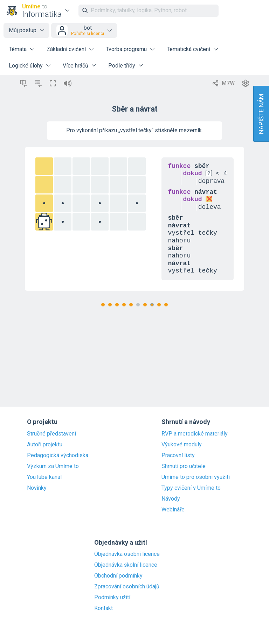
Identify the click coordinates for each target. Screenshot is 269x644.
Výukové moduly (182, 445)
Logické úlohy (26, 66)
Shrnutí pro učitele (184, 466)
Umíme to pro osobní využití (196, 477)
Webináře (173, 510)
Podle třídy (122, 66)
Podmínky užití (112, 597)
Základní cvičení (66, 49)
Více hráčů (75, 66)
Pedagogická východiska (58, 455)
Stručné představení (51, 434)
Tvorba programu (126, 49)
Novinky (37, 488)
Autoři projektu (45, 445)
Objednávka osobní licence (127, 554)
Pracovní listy (178, 455)
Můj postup (23, 30)
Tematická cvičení (188, 49)
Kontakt (104, 608)
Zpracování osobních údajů (127, 587)
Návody (171, 499)
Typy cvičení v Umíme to (191, 488)
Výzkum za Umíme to (53, 466)
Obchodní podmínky (118, 576)
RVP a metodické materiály (195, 434)
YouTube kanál (44, 477)
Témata (18, 49)
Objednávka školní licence (126, 565)
